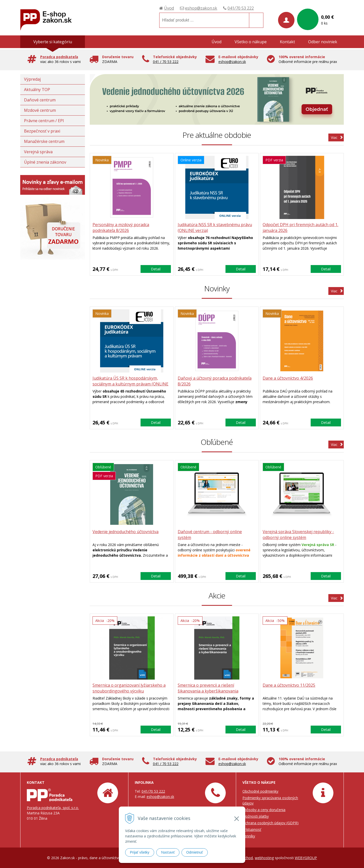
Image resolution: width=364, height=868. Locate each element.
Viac (334, 137)
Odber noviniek (323, 42)
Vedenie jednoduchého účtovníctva (126, 532)
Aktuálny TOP (37, 90)
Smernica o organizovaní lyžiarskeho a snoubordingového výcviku (129, 688)
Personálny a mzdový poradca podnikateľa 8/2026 (121, 227)
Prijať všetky (140, 852)
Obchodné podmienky (260, 791)
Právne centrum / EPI (44, 121)
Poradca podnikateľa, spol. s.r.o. (53, 808)
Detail (156, 269)
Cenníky (249, 836)
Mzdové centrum (40, 110)
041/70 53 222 (241, 8)
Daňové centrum (40, 100)
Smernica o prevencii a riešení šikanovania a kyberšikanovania (208, 688)
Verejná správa (38, 152)
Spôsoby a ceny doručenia (264, 810)
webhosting (264, 858)
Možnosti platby (256, 816)
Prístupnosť (252, 829)
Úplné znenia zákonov (45, 162)
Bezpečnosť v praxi (42, 131)
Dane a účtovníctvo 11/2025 (289, 685)
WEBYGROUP (306, 858)
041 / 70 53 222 (166, 62)
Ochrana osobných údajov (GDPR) (270, 823)
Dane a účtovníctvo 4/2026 (288, 378)
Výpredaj (32, 79)
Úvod (169, 8)
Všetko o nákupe (251, 42)
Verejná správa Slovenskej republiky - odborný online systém (298, 535)
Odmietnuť (195, 852)
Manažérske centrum (44, 141)
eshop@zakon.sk (201, 8)
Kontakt (287, 42)
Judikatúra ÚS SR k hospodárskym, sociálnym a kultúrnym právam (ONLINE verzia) (130, 384)
